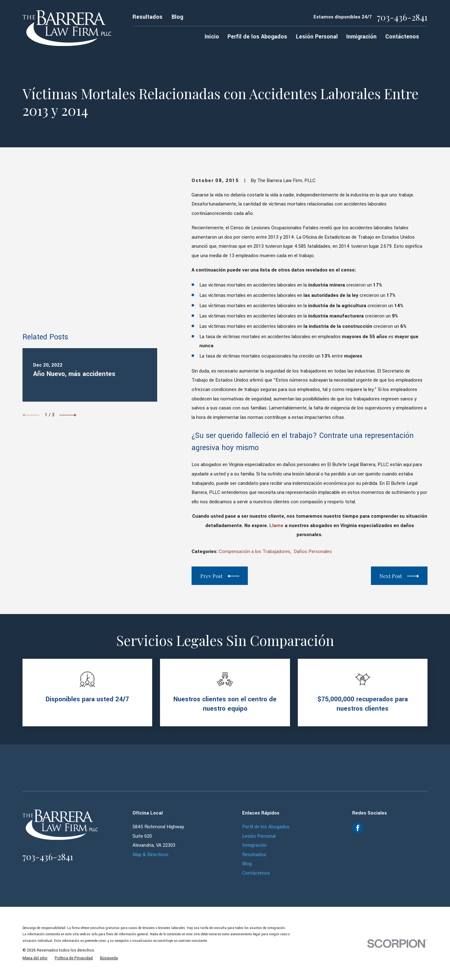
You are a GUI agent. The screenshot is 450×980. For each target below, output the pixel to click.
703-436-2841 (402, 17)
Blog (177, 17)
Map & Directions (150, 855)
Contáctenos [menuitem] (402, 37)
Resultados (147, 17)
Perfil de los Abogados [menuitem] (257, 37)
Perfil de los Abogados (266, 827)
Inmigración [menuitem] (361, 37)
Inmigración (254, 845)
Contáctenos (256, 873)
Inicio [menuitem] (212, 37)
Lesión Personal (259, 836)
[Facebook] (358, 828)
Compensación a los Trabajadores (255, 552)
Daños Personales (313, 552)
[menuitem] (35, 958)
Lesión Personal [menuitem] (317, 37)
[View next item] (68, 280)
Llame (276, 526)
